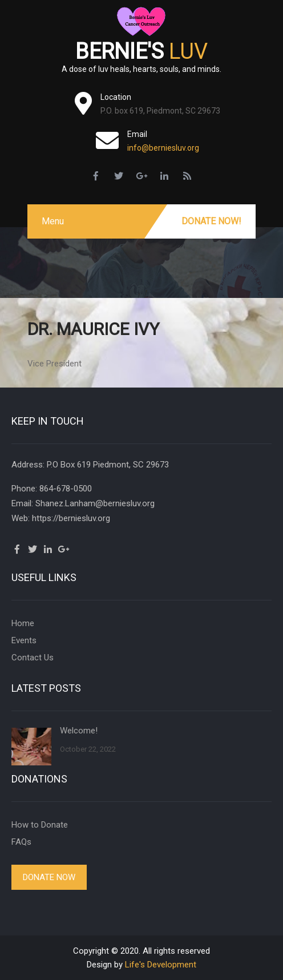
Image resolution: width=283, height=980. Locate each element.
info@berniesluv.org (163, 148)
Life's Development (161, 965)
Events (24, 640)
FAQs (21, 842)
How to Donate (40, 825)
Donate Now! (211, 221)
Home (23, 623)
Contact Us (33, 658)
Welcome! (79, 731)
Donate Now (49, 877)
